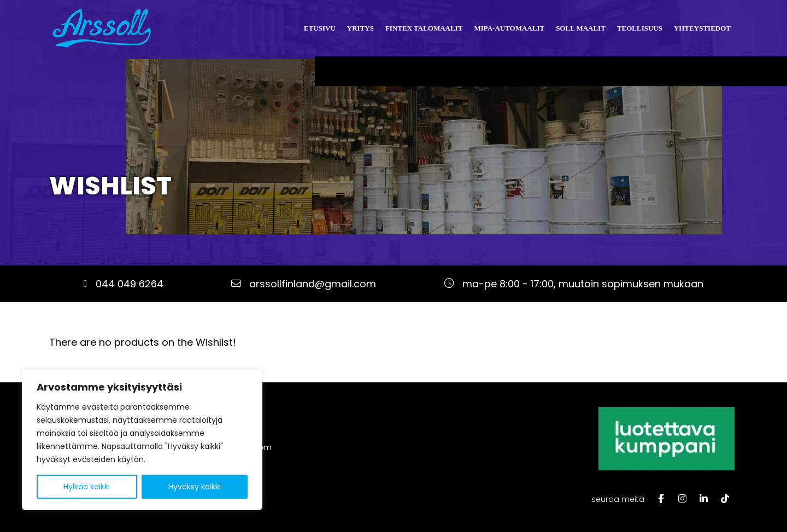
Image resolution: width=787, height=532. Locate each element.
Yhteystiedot (702, 28)
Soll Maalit (581, 28)
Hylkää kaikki (87, 487)
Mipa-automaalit (509, 28)
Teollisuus (640, 28)
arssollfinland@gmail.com (313, 284)
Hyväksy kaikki (195, 487)
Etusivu (320, 28)
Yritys (360, 28)
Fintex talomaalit (424, 28)
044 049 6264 (130, 284)
